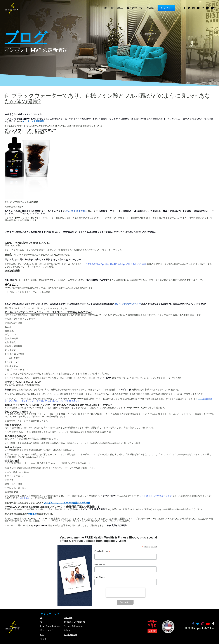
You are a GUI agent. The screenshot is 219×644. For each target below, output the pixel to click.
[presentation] (126, 593)
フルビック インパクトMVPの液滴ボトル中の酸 (67, 503)
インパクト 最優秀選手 (33, 121)
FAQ (42, 635)
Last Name (100, 577)
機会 (120, 8)
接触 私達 (32, 514)
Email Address (102, 552)
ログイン (166, 8)
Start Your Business (50, 626)
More (150, 8)
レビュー (68, 618)
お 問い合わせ (71, 635)
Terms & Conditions (74, 622)
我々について (135, 8)
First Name (100, 564)
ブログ (43, 639)
